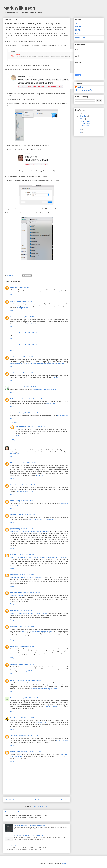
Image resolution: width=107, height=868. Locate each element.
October (82, 119)
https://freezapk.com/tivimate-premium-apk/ (44, 689)
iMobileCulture (15, 752)
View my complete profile (84, 90)
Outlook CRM (51, 404)
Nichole (13, 447)
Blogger (64, 864)
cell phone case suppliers (25, 492)
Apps (77, 23)
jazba (12, 529)
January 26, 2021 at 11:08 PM (28, 413)
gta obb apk (19, 435)
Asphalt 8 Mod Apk (52, 707)
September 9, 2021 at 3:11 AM (28, 463)
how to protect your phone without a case (44, 649)
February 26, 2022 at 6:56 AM (24, 529)
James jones (14, 317)
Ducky (12, 501)
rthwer (12, 287)
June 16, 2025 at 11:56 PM (26, 718)
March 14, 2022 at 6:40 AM (26, 574)
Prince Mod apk (15, 698)
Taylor (13, 485)
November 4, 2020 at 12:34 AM (23, 357)
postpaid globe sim (62, 740)
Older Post (64, 800)
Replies (15, 423)
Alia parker (14, 664)
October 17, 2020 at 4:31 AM (28, 333)
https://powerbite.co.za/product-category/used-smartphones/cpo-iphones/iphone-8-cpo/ (37, 364)
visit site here (60, 292)
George (13, 301)
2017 (80, 113)
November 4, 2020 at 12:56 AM (23, 373)
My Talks (78, 30)
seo (11, 357)
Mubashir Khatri (16, 399)
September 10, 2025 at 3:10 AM (28, 736)
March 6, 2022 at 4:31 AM (26, 555)
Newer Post (9, 800)
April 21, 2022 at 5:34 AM (27, 646)
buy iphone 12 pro (63, 416)
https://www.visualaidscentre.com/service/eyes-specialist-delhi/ (30, 532)
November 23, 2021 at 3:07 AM (36, 426)
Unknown (13, 574)
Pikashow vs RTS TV (42, 723)
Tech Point (14, 736)
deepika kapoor (21, 426)
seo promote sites (16, 592)
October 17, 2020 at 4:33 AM (28, 345)
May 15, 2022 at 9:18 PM (26, 664)
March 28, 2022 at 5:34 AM (31, 592)
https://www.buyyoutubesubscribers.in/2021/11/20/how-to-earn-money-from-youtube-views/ (39, 557)
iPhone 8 (55, 378)
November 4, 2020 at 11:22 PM (27, 387)
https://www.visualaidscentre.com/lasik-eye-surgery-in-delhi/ (29, 613)
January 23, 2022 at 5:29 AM (24, 501)
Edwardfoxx (14, 626)
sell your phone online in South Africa (44, 390)
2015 (80, 133)
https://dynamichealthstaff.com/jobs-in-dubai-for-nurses (27, 577)
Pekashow (14, 718)
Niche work (14, 463)
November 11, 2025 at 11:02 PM (31, 752)
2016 (80, 130)
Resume (78, 26)
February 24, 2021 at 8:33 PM (25, 447)
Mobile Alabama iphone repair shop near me (43, 520)
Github (78, 34)
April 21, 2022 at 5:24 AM (27, 626)
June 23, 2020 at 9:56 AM (24, 301)
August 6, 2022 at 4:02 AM (29, 698)
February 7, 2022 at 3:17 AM (27, 515)
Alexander (14, 515)
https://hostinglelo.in (16, 595)
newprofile (14, 555)
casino (12, 610)
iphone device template (34, 324)
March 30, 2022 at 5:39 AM (24, 610)
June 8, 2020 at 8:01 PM (23, 287)
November (83, 116)
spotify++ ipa (40, 476)
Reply (12, 295)
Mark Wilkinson (19, 8)
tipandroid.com (15, 454)
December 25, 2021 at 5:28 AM (25, 485)
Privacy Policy (80, 37)
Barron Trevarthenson (18, 680)
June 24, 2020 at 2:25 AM (27, 317)
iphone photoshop (22, 308)
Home (37, 800)
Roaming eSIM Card (27, 671)
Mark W (80, 87)
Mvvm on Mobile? (12, 812)
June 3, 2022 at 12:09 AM (34, 680)
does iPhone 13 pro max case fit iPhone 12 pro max (38, 631)
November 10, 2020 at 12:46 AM (32, 399)
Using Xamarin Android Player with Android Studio (30, 825)
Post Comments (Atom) (41, 806)
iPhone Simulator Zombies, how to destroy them (29, 836)
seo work (13, 387)
